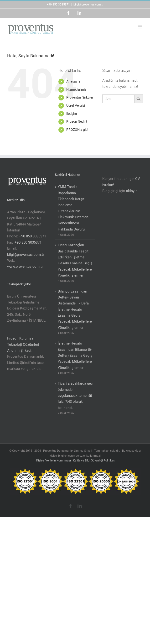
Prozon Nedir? (77, 121)
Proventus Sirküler (80, 97)
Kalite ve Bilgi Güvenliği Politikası (94, 461)
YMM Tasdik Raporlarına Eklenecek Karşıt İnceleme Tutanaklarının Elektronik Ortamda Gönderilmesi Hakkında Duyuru (73, 208)
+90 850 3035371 (58, 5)
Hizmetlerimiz (76, 89)
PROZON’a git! (77, 130)
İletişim (72, 114)
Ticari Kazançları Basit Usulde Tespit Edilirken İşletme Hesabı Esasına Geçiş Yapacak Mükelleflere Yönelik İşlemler (75, 260)
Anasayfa (73, 81)
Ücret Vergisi (76, 105)
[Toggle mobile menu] (140, 27)
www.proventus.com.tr (25, 267)
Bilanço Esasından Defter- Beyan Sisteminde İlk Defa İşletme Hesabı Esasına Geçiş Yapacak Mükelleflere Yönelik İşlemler (75, 309)
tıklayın (132, 191)
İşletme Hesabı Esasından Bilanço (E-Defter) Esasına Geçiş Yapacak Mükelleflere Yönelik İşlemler (75, 355)
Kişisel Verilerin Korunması (54, 461)
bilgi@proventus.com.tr (88, 5)
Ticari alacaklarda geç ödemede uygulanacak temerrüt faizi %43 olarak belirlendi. (75, 395)
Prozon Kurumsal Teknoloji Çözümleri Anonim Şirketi (23, 344)
